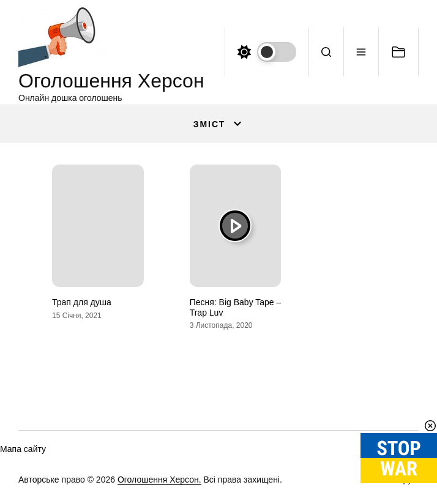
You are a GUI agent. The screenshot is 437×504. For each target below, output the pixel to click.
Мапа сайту (23, 449)
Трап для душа (82, 302)
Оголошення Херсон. (159, 480)
